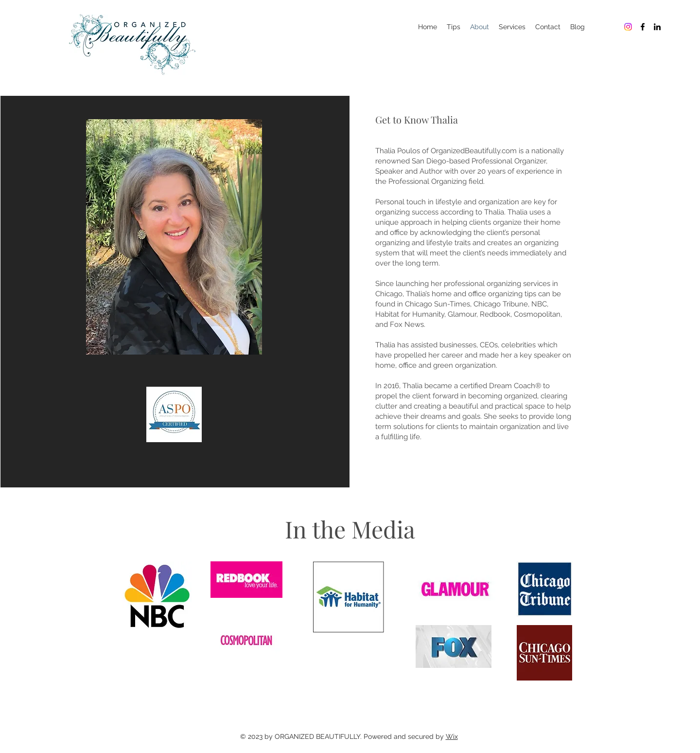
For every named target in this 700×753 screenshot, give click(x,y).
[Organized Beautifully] (628, 27)
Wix (452, 736)
